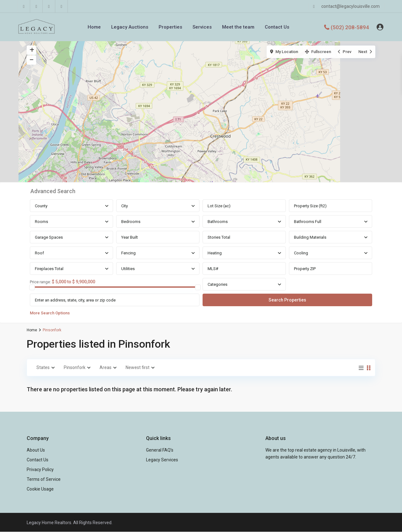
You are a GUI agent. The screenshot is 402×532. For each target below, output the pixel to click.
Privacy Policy (40, 470)
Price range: (40, 282)
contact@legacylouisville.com (350, 6)
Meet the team (238, 27)
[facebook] (24, 6)
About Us (36, 450)
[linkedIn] (36, 6)
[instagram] (62, 6)
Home (94, 27)
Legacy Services (162, 460)
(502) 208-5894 (350, 27)
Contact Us (277, 27)
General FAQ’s (160, 450)
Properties (170, 27)
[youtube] (49, 6)
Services (202, 27)
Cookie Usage (40, 489)
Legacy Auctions (130, 27)
